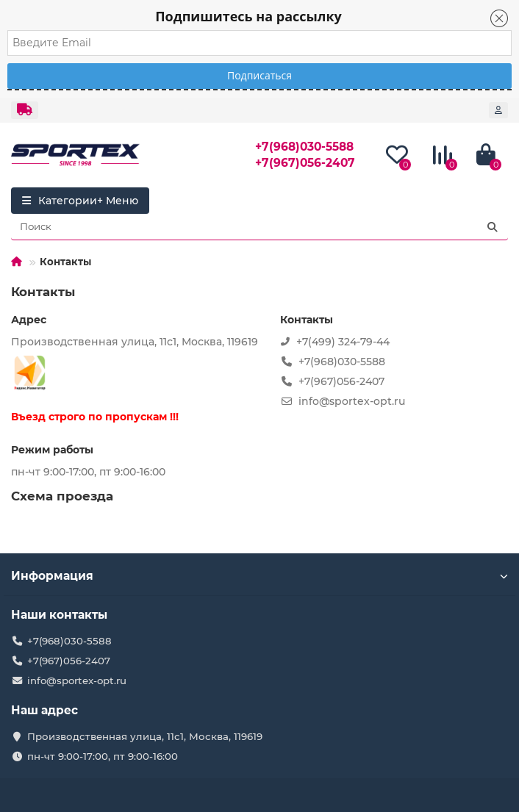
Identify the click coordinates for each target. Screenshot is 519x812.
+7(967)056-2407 (305, 163)
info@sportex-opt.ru (77, 680)
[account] (498, 110)
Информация (259, 576)
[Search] (259, 227)
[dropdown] (25, 110)
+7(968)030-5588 (304, 147)
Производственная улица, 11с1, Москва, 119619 (145, 736)
